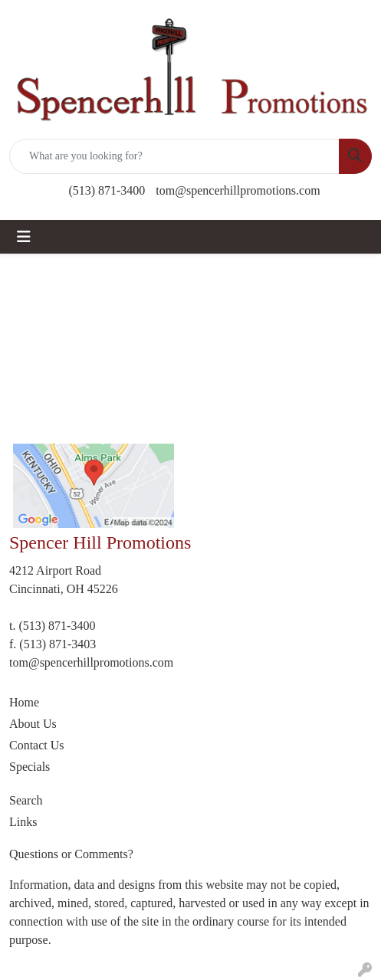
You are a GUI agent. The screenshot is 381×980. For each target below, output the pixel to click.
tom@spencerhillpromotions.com (238, 190)
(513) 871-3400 (107, 190)
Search (26, 800)
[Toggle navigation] (24, 237)
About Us (33, 724)
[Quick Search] (174, 156)
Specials (30, 767)
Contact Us (37, 745)
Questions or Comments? (71, 854)
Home (24, 702)
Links (23, 822)
